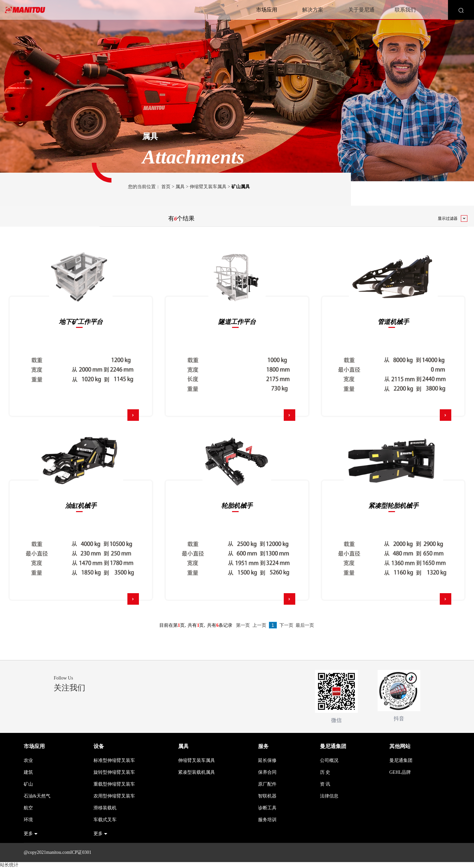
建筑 (28, 772)
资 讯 (325, 784)
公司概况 (329, 760)
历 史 (325, 772)
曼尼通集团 (333, 746)
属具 (180, 187)
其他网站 (400, 746)
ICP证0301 (81, 852)
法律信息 (329, 796)
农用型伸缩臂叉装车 (114, 796)
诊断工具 (267, 808)
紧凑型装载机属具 (197, 772)
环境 (28, 820)
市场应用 (267, 10)
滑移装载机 (105, 808)
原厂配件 (267, 784)
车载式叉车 (105, 820)
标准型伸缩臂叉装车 (114, 760)
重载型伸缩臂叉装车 (114, 784)
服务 (263, 746)
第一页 (243, 625)
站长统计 (9, 865)
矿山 (28, 784)
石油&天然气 (37, 796)
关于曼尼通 (361, 10)
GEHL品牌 (400, 772)
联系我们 (405, 10)
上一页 (259, 625)
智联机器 (267, 796)
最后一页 (305, 625)
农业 (28, 760)
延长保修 (267, 760)
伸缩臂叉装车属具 (208, 187)
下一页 (286, 625)
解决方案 (313, 10)
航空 (28, 808)
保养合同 (267, 772)
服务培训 (267, 820)
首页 (166, 187)
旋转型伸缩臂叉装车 (114, 772)
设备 (99, 746)
